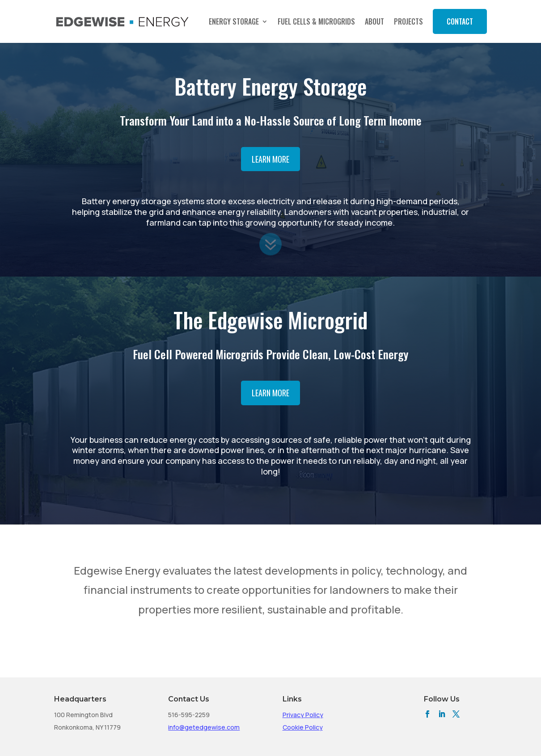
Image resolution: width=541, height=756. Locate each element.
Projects (408, 21)
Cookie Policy (303, 727)
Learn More (270, 159)
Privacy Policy (303, 715)
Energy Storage (234, 21)
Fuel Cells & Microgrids (316, 21)
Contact (460, 21)
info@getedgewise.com (204, 727)
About (374, 21)
